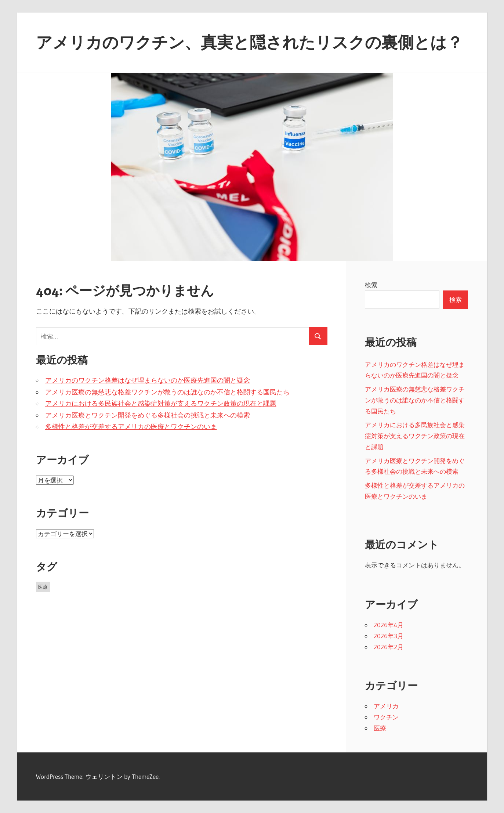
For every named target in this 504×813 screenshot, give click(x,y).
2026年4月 (389, 625)
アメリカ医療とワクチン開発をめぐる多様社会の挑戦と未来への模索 (148, 415)
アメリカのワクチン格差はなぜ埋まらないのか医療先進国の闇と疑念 (148, 380)
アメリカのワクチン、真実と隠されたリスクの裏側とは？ (249, 42)
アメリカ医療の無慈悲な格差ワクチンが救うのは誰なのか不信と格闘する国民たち (167, 392)
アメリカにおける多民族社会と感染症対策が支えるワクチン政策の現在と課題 (161, 404)
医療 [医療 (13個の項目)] (43, 587)
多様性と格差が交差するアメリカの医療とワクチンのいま (131, 427)
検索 (371, 285)
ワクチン (386, 717)
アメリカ (386, 706)
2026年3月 (389, 636)
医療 (380, 728)
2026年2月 (389, 647)
